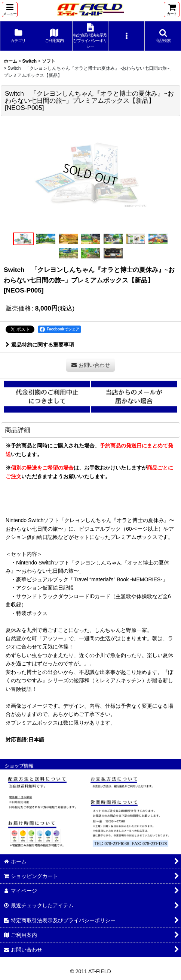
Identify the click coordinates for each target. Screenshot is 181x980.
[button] (10, 10)
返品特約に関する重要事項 (40, 345)
